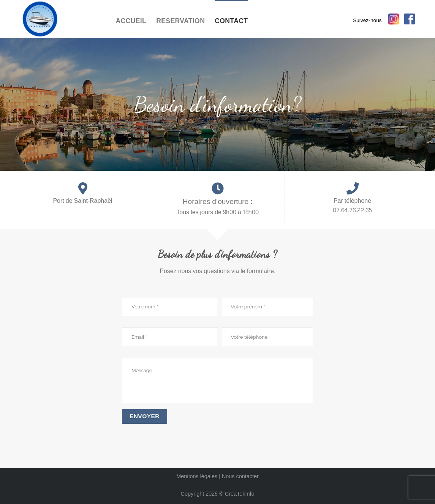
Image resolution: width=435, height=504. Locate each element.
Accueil (131, 21)
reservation (180, 21)
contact (231, 21)
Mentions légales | (199, 476)
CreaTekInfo (240, 494)
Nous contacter (240, 476)
